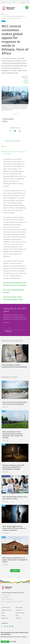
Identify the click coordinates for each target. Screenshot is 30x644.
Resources (18, 610)
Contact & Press (20, 613)
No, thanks (13, 642)
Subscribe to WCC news (13, 141)
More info (3, 639)
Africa (5, 146)
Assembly (18, 618)
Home (2, 14)
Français (26, 79)
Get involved (19, 608)
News (6, 14)
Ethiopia (5, 121)
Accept (5, 642)
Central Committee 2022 (8, 119)
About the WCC (6, 608)
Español (26, 83)
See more (15, 571)
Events (3, 615)
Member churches (7, 610)
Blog (17, 615)
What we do (5, 618)
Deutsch (26, 81)
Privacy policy (6, 322)
